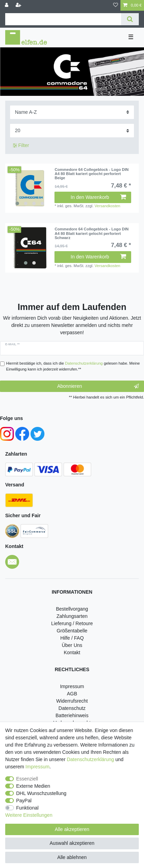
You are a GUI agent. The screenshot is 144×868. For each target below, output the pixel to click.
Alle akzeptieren (72, 829)
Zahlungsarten (72, 616)
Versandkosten (107, 206)
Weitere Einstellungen (29, 815)
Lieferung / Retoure (72, 623)
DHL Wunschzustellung (41, 793)
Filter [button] (21, 146)
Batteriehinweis (72, 715)
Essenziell (27, 779)
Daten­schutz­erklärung (90, 759)
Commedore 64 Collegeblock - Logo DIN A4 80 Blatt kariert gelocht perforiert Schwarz (91, 233)
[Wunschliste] (116, 5)
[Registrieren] (19, 5)
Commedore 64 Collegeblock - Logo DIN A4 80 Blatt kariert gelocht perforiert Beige (91, 174)
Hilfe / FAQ (72, 638)
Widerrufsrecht (72, 701)
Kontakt (72, 652)
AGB (72, 694)
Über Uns (72, 645)
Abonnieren (98, 386)
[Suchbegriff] (63, 19)
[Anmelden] (7, 5)
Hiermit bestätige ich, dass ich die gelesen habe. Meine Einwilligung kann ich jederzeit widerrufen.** (73, 366)
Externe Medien (33, 786)
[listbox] (30, 188)
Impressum (72, 686)
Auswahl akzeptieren (72, 843)
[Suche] (130, 19)
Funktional (28, 808)
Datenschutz (72, 708)
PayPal (24, 801)
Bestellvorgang (72, 609)
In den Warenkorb (98, 197)
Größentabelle (72, 631)
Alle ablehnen (72, 857)
